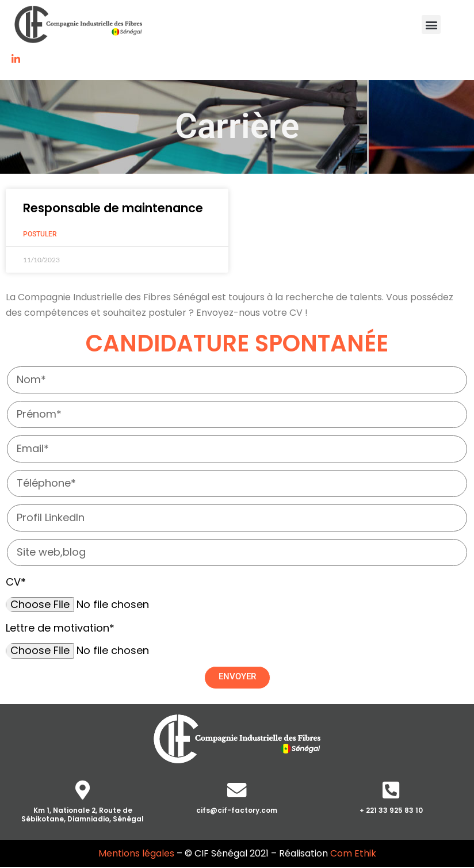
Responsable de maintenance (113, 208)
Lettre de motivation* (60, 628)
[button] (431, 24)
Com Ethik (353, 854)
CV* (16, 582)
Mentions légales (136, 854)
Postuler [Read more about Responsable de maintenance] (40, 234)
